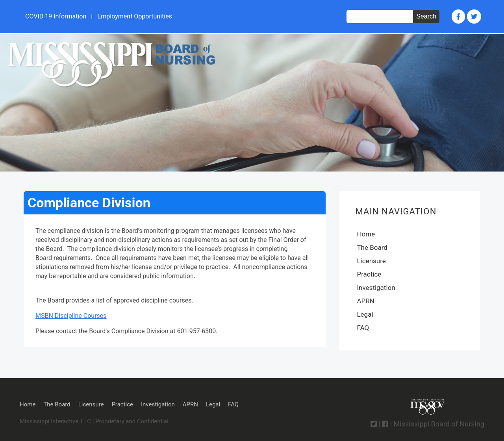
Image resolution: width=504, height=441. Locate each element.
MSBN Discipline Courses (71, 316)
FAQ (363, 328)
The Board (372, 247)
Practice (369, 274)
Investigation (376, 288)
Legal (365, 314)
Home (366, 234)
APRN (365, 301)
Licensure (371, 261)
